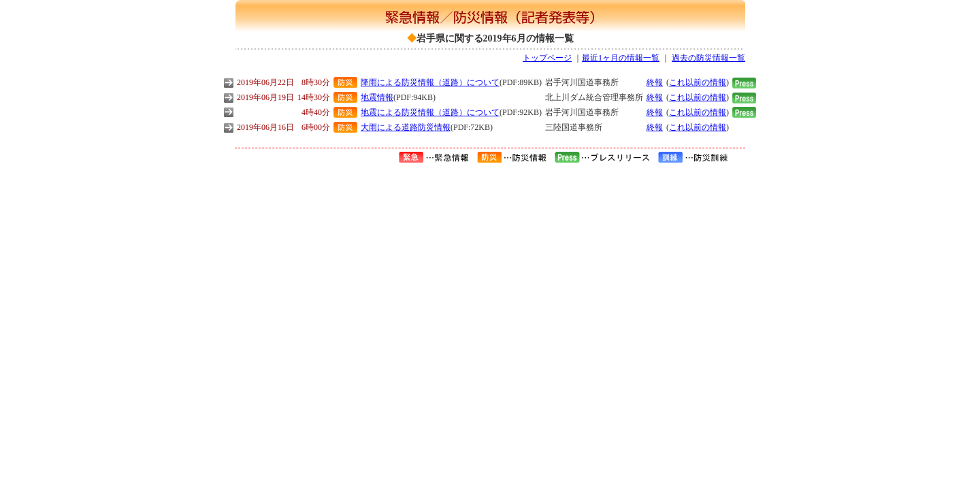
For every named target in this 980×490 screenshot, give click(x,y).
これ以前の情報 (698, 82)
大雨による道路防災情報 (406, 127)
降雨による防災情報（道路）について (430, 82)
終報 (655, 82)
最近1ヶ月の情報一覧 (621, 58)
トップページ (547, 58)
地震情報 (377, 97)
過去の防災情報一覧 (708, 58)
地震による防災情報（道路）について (430, 112)
